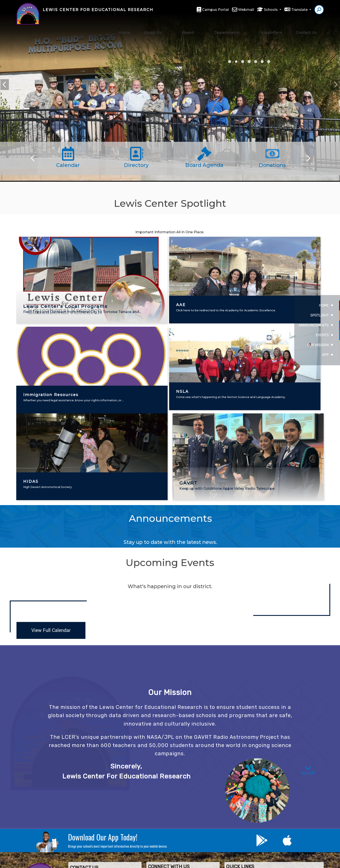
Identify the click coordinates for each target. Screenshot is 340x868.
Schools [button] (271, 10)
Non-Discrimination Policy (234, 862)
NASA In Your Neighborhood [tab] (236, 62)
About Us (156, 24)
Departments (230, 24)
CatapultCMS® (186, 862)
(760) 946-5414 (87, 809)
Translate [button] (300, 10)
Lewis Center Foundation (181, 787)
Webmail (246, 10)
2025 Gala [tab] (230, 62)
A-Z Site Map (297, 862)
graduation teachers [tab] (243, 62)
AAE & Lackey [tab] (249, 62)
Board (191, 24)
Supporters (271, 24)
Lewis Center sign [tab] (262, 62)
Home (124, 24)
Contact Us (306, 24)
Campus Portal (215, 10)
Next (335, 85)
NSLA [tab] (256, 62)
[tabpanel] (170, 107)
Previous (5, 85)
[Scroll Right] (307, 158)
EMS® (203, 862)
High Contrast (272, 862)
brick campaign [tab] (269, 62)
